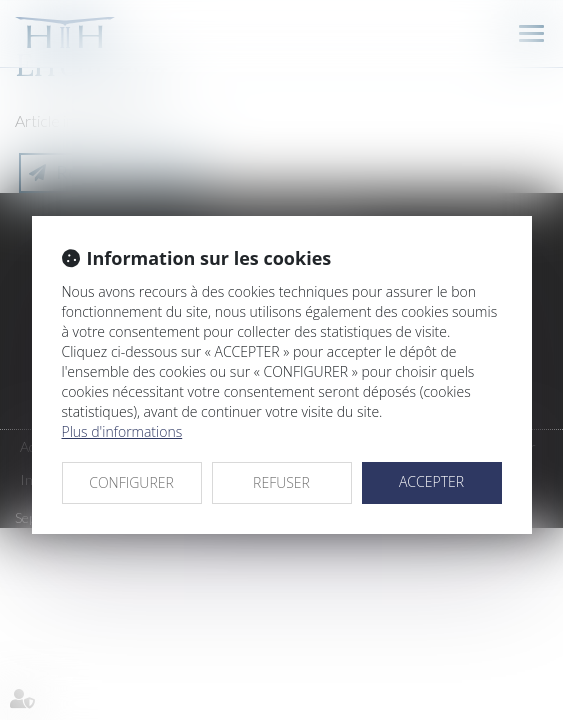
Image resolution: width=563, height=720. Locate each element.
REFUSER (281, 482)
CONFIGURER (131, 482)
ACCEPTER (431, 481)
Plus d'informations (122, 431)
